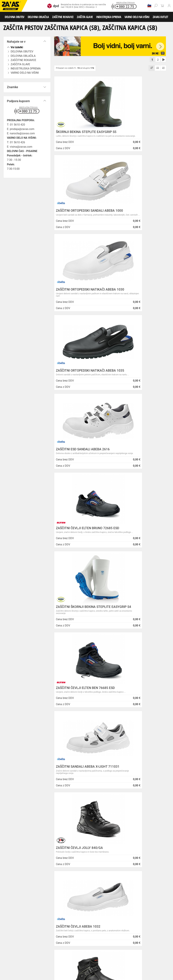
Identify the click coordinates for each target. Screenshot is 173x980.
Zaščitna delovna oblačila (80, 933)
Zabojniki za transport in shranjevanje (44, 963)
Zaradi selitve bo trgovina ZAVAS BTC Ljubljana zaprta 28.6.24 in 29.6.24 (111, 883)
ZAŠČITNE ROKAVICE (63, 17)
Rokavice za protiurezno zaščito (110, 941)
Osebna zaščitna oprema (37, 967)
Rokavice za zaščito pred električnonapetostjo (22, 956)
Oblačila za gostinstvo (12, 937)
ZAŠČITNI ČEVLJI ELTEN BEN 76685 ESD (135, 387)
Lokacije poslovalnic (67, 862)
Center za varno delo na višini (72, 867)
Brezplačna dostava (21, 803)
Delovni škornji (8, 930)
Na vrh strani (161, 975)
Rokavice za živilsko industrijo (64, 952)
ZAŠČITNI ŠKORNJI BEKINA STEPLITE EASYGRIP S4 (76, 387)
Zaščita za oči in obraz (29, 959)
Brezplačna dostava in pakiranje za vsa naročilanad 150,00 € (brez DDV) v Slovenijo (77, 6)
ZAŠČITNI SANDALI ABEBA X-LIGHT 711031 (77, 471)
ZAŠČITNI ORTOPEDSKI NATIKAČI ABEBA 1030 (80, 218)
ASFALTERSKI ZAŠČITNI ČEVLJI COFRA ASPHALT (137, 637)
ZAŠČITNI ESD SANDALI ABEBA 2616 (79, 303)
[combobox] (162, 755)
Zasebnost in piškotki (67, 854)
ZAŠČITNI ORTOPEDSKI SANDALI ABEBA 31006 (80, 637)
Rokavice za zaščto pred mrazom (17, 948)
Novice (99, 842)
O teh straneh (63, 871)
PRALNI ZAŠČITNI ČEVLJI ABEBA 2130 (80, 721)
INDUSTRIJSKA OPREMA (109, 17)
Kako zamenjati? (65, 803)
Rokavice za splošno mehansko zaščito (42, 941)
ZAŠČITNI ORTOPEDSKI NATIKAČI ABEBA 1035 (138, 218)
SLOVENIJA (13, 899)
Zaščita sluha (63, 959)
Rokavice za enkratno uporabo (84, 948)
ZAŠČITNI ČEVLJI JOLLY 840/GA (138, 470)
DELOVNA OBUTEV (14, 17)
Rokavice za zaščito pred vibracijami (51, 948)
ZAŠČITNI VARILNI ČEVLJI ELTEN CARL (138, 556)
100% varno (108, 800)
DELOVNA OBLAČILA (38, 17)
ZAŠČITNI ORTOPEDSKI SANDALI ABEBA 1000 (138, 134)
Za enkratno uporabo (52, 937)
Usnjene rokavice (9, 945)
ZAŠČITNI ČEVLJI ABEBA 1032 (78, 554)
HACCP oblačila (72, 937)
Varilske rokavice (93, 945)
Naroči (152, 958)
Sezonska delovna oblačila (54, 933)
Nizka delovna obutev (32, 926)
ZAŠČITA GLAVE (85, 17)
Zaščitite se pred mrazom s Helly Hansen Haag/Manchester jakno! (113, 911)
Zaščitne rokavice (28, 945)
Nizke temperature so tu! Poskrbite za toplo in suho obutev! (110, 893)
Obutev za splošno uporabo (53, 930)
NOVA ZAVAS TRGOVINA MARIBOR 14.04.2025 (109, 847)
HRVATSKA (12, 905)
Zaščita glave (78, 959)
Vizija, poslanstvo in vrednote (72, 883)
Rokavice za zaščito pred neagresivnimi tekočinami (25, 952)
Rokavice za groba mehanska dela (78, 941)
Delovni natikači (121, 926)
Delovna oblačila (31, 933)
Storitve (59, 879)
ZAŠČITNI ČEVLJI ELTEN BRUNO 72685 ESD (137, 303)
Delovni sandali (105, 926)
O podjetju (63, 842)
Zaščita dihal (48, 959)
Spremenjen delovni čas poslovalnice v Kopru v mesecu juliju (113, 873)
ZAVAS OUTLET (160, 17)
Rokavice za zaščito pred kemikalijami (98, 952)
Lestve (54, 967)
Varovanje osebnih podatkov (72, 850)
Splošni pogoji (63, 846)
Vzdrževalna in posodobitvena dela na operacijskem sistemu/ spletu (112, 863)
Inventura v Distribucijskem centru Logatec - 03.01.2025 (111, 855)
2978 (151, 800)
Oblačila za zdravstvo (114, 933)
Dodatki (98, 933)
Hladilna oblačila (32, 937)
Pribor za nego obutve (28, 930)
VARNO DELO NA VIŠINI (137, 17)
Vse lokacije (13, 894)
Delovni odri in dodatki (70, 967)
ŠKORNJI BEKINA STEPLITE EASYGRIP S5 (76, 134)
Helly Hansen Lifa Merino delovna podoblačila (109, 902)
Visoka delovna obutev (85, 926)
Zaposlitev (61, 875)
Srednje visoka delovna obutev (58, 926)
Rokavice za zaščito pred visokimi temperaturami (60, 945)
